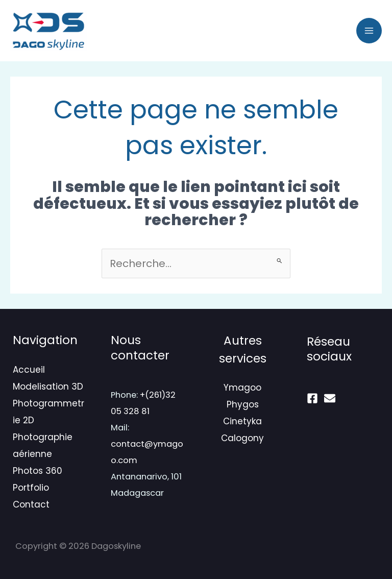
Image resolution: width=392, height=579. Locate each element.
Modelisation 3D (48, 387)
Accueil (29, 370)
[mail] (330, 398)
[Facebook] (312, 398)
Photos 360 (38, 471)
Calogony (242, 438)
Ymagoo (242, 388)
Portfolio (31, 488)
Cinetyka (242, 421)
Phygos (243, 404)
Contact (31, 504)
